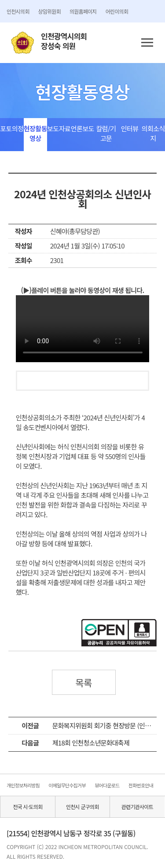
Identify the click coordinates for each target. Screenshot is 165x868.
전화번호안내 (141, 785)
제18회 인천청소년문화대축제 (91, 743)
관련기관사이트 (137, 807)
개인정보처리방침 (23, 785)
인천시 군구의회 (82, 807)
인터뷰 (130, 128)
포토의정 (12, 128)
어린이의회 (117, 11)
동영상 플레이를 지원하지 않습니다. (83, 329)
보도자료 (59, 128)
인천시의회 (18, 11)
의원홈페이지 (83, 11)
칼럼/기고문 (106, 133)
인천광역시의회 (64, 41)
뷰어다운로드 (107, 785)
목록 (84, 683)
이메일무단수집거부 (67, 785)
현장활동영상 (35, 133)
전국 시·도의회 (27, 807)
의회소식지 (153, 133)
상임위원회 (49, 11)
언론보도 (82, 128)
